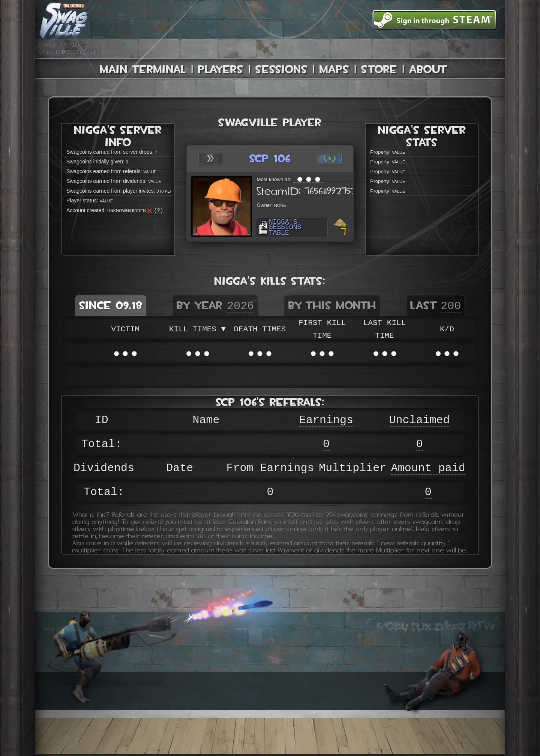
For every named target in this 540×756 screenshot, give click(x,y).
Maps (334, 69)
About (428, 69)
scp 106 (270, 158)
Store (379, 69)
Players (221, 69)
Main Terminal (143, 69)
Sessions (281, 69)
